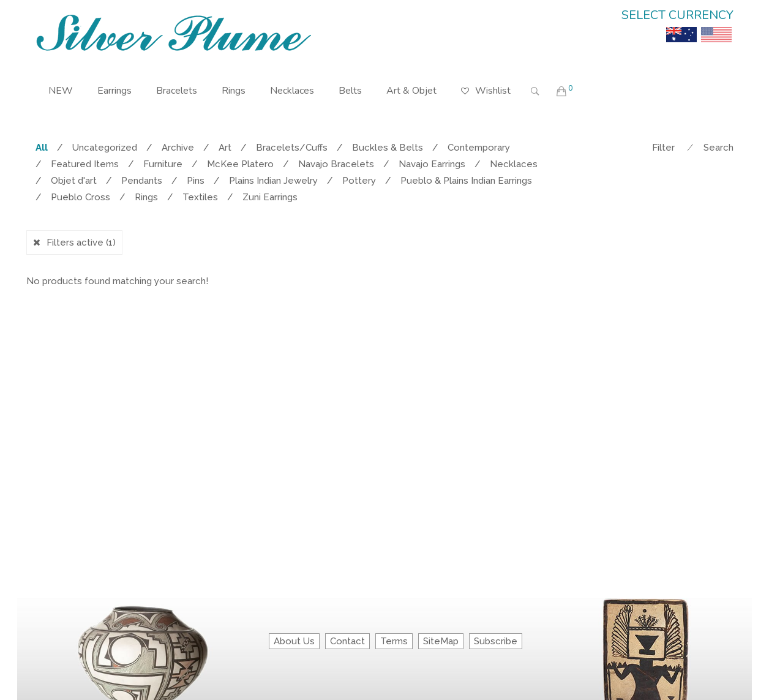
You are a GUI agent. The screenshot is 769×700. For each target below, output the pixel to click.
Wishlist (486, 82)
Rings (234, 91)
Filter (663, 148)
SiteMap (441, 641)
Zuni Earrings (270, 197)
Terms (394, 641)
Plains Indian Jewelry (273, 181)
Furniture (163, 164)
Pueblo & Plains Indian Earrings (466, 181)
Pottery (359, 181)
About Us (294, 641)
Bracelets (177, 91)
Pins (196, 181)
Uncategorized (105, 148)
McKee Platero (240, 164)
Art (225, 148)
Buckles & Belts (388, 148)
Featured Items (85, 164)
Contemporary (479, 148)
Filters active (81, 243)
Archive (178, 148)
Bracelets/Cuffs (292, 148)
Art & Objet (411, 91)
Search (718, 148)
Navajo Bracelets (336, 164)
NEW (61, 91)
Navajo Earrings (432, 164)
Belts (350, 91)
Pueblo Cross (81, 197)
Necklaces (292, 91)
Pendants (142, 181)
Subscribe (496, 641)
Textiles (200, 197)
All (42, 148)
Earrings (114, 91)
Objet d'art (74, 181)
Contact (347, 641)
